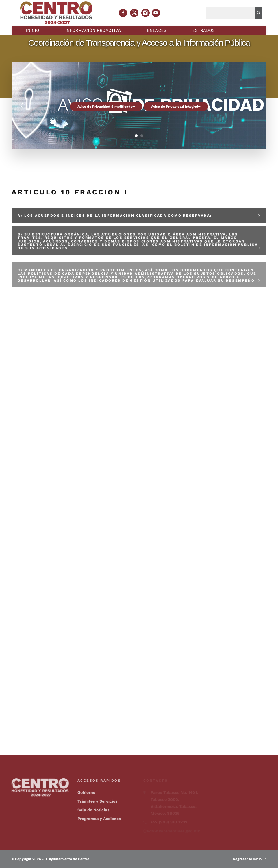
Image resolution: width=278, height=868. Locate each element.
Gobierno (86, 792)
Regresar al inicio (250, 859)
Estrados (204, 30)
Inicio (33, 30)
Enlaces (157, 30)
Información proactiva (93, 30)
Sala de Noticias (93, 810)
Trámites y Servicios (97, 801)
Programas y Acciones (99, 819)
